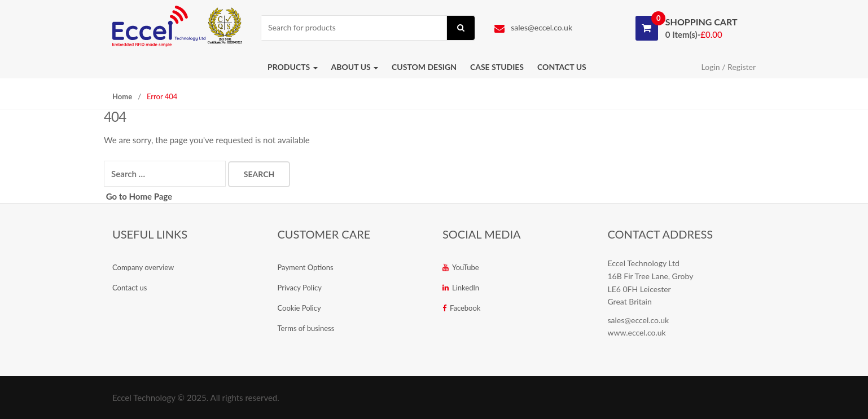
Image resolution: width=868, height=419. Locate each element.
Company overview (143, 267)
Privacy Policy (300, 288)
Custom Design (424, 67)
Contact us (562, 67)
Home (122, 96)
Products (293, 67)
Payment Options (306, 267)
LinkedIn (461, 288)
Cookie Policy (299, 308)
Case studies (497, 67)
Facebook (461, 308)
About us (355, 67)
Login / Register (729, 67)
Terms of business (306, 328)
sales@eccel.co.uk (533, 27)
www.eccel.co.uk (637, 332)
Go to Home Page (138, 196)
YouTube (461, 267)
